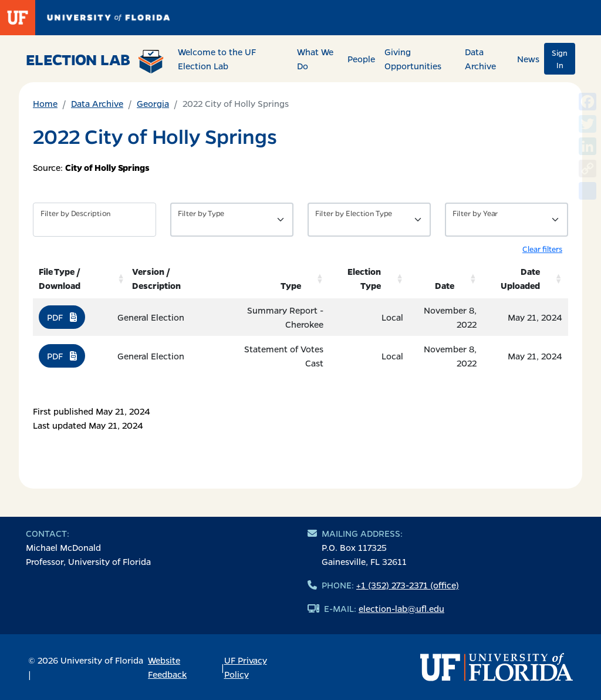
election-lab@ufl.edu (401, 608)
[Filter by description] (94, 220)
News (528, 59)
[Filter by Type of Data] (232, 220)
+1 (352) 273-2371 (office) (408, 585)
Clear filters (542, 249)
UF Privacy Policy (246, 667)
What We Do (315, 59)
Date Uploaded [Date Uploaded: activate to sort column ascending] (520, 278)
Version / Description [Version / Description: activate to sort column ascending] (156, 278)
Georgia (153, 103)
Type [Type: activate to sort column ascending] (291, 285)
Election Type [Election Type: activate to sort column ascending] (364, 278)
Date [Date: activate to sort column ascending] (445, 285)
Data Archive (480, 59)
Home (45, 103)
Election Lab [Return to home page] (95, 61)
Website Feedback (167, 667)
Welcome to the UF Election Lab (217, 59)
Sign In (560, 59)
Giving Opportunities (413, 59)
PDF (62, 317)
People (361, 59)
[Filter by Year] (507, 220)
